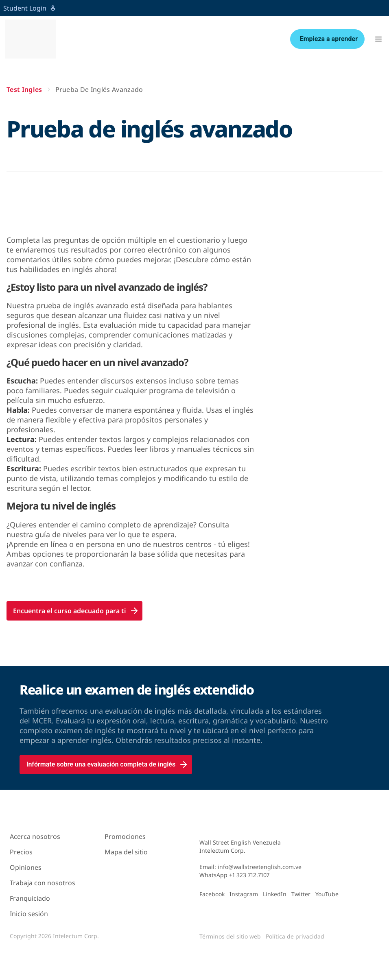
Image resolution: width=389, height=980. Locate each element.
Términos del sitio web (230, 936)
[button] (378, 39)
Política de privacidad (295, 936)
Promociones (125, 836)
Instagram (244, 894)
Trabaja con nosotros (43, 883)
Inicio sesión (29, 914)
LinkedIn (275, 894)
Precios (21, 852)
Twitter (301, 894)
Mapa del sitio (126, 852)
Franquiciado (30, 898)
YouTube (327, 894)
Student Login (30, 8)
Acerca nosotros (35, 836)
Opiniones (26, 867)
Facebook (212, 894)
